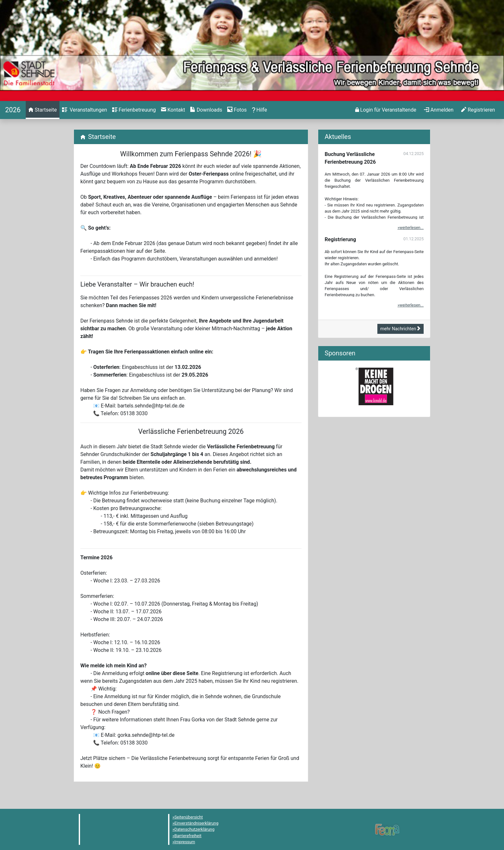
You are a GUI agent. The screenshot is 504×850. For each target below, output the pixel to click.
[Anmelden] (386, 110)
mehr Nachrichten (401, 329)
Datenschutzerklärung (195, 829)
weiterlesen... (412, 228)
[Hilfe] (237, 110)
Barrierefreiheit (188, 836)
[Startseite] (13, 110)
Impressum (185, 842)
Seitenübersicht (189, 817)
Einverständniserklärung (197, 823)
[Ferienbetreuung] (134, 110)
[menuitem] (43, 110)
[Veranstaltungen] (85, 110)
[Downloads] (206, 110)
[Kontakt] (173, 110)
